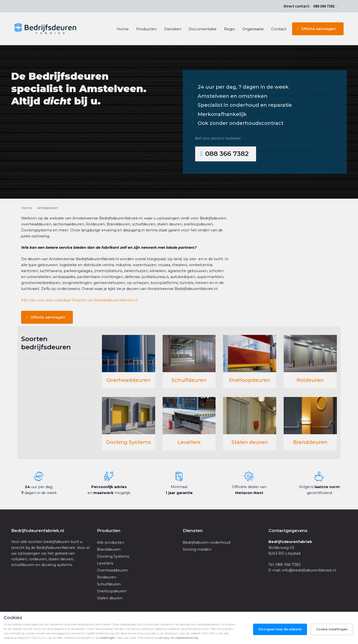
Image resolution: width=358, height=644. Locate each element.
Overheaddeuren (129, 380)
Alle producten (111, 542)
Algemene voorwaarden (303, 631)
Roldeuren (310, 380)
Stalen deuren (250, 442)
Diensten (173, 29)
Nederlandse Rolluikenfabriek (53, 637)
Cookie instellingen (271, 631)
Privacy (327, 631)
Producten (146, 29)
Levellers (189, 442)
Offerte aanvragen (318, 29)
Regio (229, 29)
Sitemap (340, 631)
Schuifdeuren (189, 380)
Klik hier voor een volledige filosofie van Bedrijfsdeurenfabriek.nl (79, 300)
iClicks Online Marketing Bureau (102, 631)
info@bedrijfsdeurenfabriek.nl (309, 570)
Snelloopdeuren (250, 380)
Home (123, 29)
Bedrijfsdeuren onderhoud (206, 542)
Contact (279, 29)
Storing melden (197, 549)
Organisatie (253, 29)
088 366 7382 (324, 6)
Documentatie (203, 29)
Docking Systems (128, 442)
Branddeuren (310, 442)
